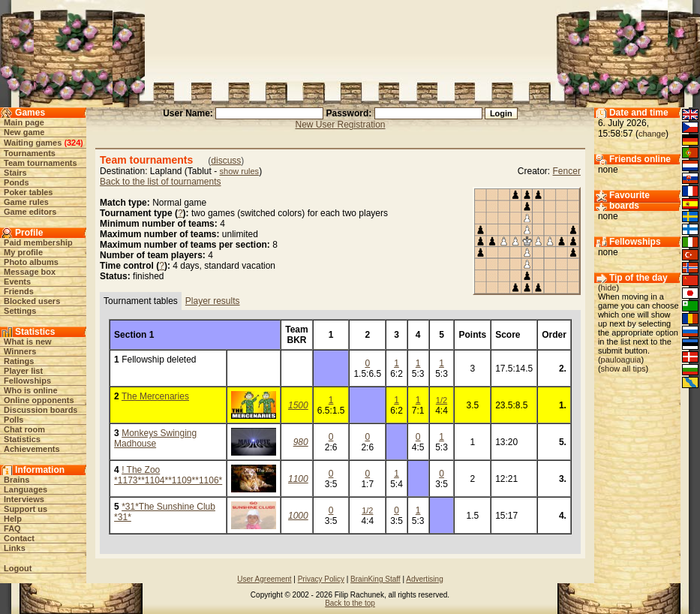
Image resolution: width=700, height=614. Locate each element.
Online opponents (39, 400)
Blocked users (32, 301)
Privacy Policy (321, 579)
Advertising (424, 579)
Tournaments (30, 153)
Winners (20, 351)
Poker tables (28, 192)
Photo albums (31, 262)
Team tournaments (41, 163)
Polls (14, 420)
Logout (18, 568)
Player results (213, 301)
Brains (17, 480)
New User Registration (340, 125)
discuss (226, 161)
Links (15, 548)
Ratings (19, 361)
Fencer (567, 171)
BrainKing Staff (376, 579)
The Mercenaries (155, 396)
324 (74, 143)
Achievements (32, 449)
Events (17, 281)
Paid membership (38, 242)
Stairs (15, 173)
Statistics (22, 439)
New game (24, 132)
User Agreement (264, 579)
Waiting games (33, 143)
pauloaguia (621, 360)
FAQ (12, 528)
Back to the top (350, 603)
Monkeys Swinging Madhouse (155, 438)
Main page (24, 122)
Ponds (17, 182)
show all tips (623, 369)
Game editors (30, 212)
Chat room (24, 429)
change (652, 134)
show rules (240, 171)
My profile (23, 252)
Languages (26, 489)
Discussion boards (41, 410)
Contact (19, 538)
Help (13, 519)
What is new (28, 342)
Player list (23, 371)
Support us (26, 509)
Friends (19, 291)
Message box (30, 272)
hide (609, 287)
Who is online (31, 390)
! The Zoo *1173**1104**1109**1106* (168, 475)
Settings (20, 311)
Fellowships (27, 381)
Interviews (24, 499)
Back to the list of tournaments (160, 182)
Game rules (26, 202)
